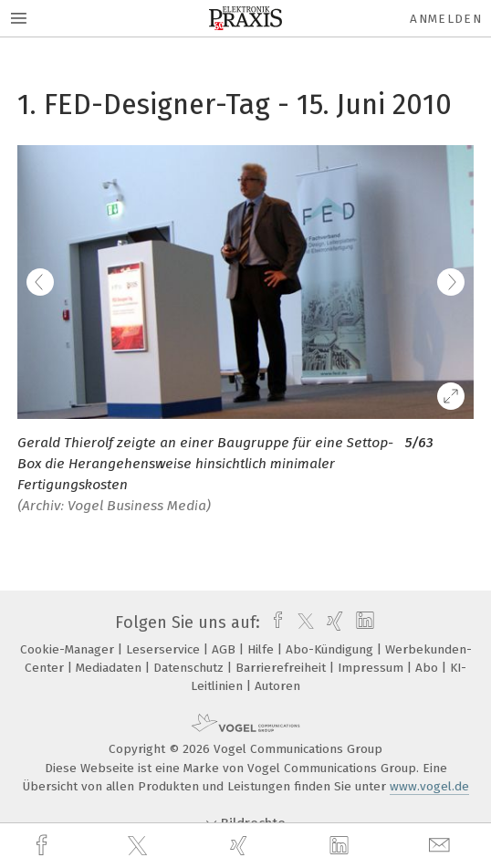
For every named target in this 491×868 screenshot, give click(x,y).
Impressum (372, 668)
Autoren (277, 686)
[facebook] (44, 846)
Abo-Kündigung (331, 649)
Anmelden (446, 19)
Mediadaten (110, 668)
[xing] (241, 846)
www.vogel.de (429, 786)
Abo (428, 668)
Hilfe (262, 649)
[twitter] (140, 846)
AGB (225, 649)
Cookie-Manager (69, 649)
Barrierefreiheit (282, 668)
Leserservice (165, 649)
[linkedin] (341, 846)
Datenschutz (190, 668)
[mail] (442, 846)
